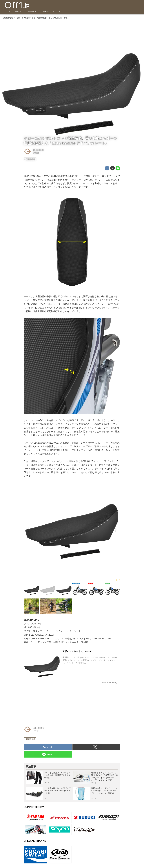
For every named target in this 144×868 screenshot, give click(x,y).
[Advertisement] (44, 704)
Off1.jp (36, 153)
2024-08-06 (38, 150)
